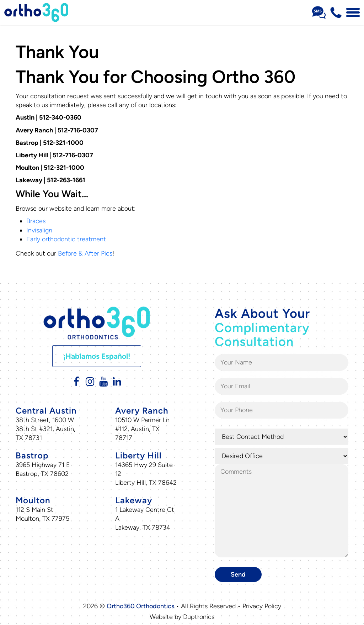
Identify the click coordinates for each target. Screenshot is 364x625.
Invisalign (39, 230)
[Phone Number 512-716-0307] (336, 12)
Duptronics (199, 617)
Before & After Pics (85, 253)
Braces (36, 221)
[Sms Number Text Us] (319, 12)
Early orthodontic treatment (66, 239)
